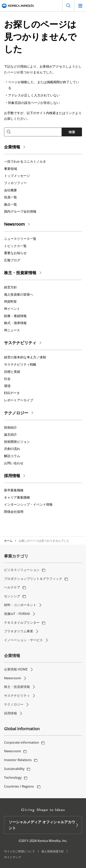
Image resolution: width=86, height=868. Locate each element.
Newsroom (14, 224)
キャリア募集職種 (17, 497)
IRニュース (12, 330)
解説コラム (12, 456)
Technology (13, 778)
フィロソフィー (15, 183)
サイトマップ (13, 857)
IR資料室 (10, 301)
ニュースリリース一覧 (20, 239)
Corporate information (21, 742)
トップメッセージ (17, 176)
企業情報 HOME (16, 669)
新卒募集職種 (14, 490)
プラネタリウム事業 (19, 631)
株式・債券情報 (15, 323)
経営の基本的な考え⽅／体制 (25, 357)
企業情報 (12, 147)
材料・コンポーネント (20, 605)
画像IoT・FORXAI (17, 614)
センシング (12, 596)
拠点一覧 (10, 204)
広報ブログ (12, 260)
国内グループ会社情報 (20, 211)
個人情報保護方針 (53, 851)
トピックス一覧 (15, 246)
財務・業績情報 (15, 316)
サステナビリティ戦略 (20, 364)
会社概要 (10, 190)
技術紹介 (10, 427)
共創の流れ (12, 449)
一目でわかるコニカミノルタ (25, 161)
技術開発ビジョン (17, 442)
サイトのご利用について (20, 851)
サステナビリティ (20, 343)
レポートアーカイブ (19, 400)
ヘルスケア (12, 587)
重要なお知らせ (15, 253)
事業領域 (10, 169)
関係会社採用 (14, 512)
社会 (7, 379)
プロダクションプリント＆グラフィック (33, 579)
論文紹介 (10, 434)
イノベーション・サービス (23, 640)
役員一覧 (10, 197)
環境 (7, 386)
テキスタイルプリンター (22, 623)
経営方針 (10, 287)
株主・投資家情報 (20, 273)
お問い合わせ (14, 463)
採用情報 (12, 476)
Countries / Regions (19, 786)
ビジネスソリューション (22, 570)
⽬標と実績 (12, 372)
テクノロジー (16, 413)
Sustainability (14, 769)
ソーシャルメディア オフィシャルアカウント (42, 825)
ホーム (8, 541)
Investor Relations (18, 760)
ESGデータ (12, 393)
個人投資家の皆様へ (19, 294)
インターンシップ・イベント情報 (28, 504)
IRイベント (12, 309)
